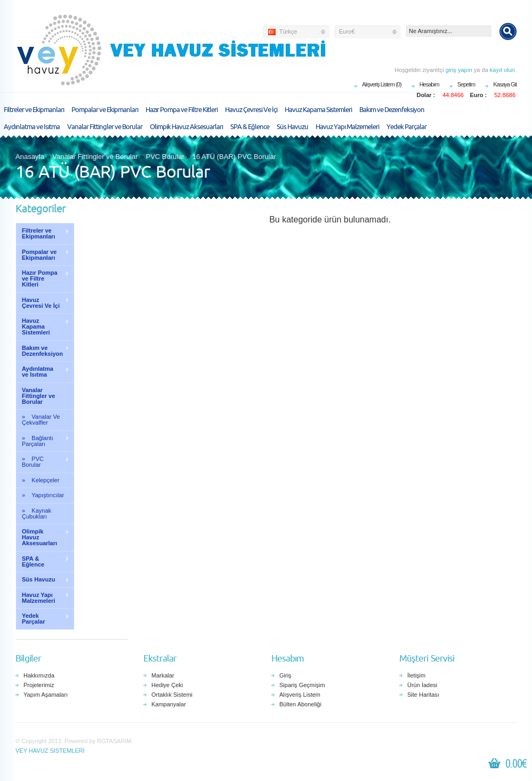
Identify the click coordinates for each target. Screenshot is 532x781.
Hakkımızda (39, 675)
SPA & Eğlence (250, 127)
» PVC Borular (43, 462)
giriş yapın (459, 70)
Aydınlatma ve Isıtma (32, 127)
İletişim (416, 675)
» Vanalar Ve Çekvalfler (41, 420)
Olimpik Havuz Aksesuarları (186, 127)
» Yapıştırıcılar (43, 495)
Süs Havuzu (292, 127)
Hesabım (429, 84)
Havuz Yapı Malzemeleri (347, 127)
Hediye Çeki (167, 685)
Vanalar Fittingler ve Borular (105, 127)
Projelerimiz (39, 685)
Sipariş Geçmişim (302, 685)
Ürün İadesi (422, 685)
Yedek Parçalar (406, 127)
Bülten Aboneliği (300, 704)
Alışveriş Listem (300, 695)
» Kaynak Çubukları (37, 513)
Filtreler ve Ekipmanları (34, 110)
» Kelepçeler (41, 480)
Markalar (163, 675)
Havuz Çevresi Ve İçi (251, 110)
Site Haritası (423, 695)
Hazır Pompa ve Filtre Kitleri (182, 110)
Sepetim (466, 84)
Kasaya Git (505, 84)
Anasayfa (30, 157)
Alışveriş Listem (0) (382, 84)
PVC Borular (165, 157)
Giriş (285, 675)
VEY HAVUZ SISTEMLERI (50, 751)
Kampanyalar (169, 704)
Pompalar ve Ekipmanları (105, 110)
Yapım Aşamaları (46, 695)
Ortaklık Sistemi (172, 695)
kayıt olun (502, 70)
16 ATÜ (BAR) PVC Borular (234, 157)
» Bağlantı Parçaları (43, 441)
